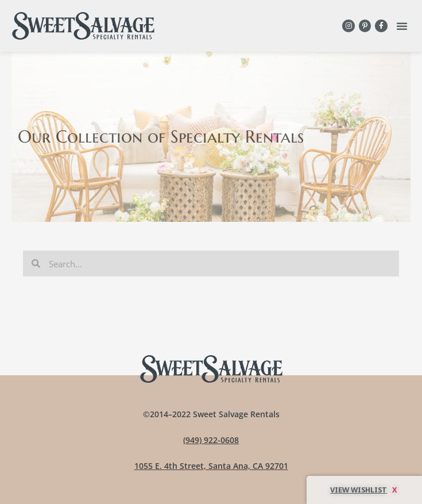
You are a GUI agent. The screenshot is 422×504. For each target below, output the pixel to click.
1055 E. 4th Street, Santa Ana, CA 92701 (211, 466)
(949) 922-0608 (211, 440)
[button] (402, 26)
